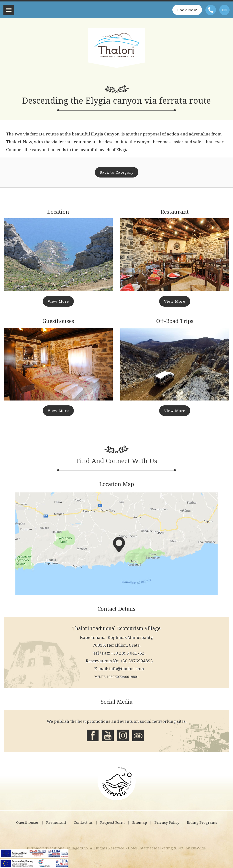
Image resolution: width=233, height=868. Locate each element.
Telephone (211, 10)
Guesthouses (27, 822)
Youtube (108, 735)
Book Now (187, 10)
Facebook (93, 735)
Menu (9, 10)
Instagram (123, 735)
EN (224, 10)
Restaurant (56, 822)
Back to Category (117, 172)
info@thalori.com (127, 669)
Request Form (112, 822)
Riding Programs (202, 822)
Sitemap (140, 822)
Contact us (83, 822)
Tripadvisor (138, 735)
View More (58, 301)
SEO (181, 848)
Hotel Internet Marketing (150, 848)
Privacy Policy (167, 822)
